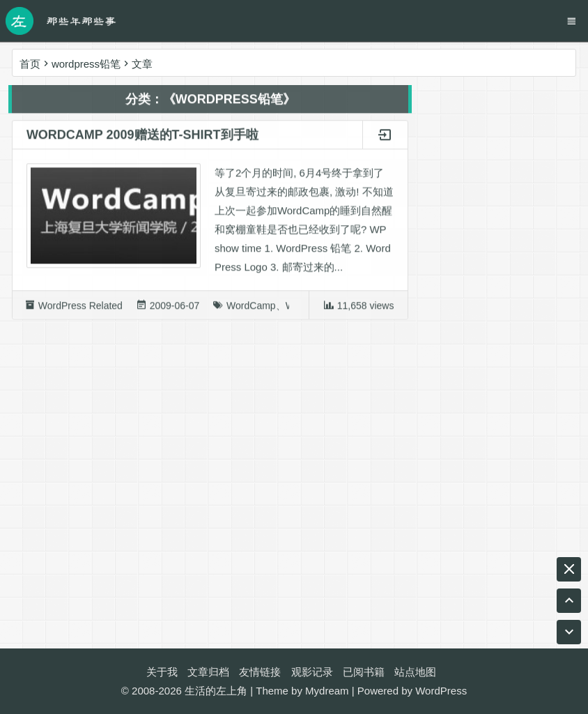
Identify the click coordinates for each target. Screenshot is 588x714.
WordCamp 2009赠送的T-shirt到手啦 (142, 138)
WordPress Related (80, 309)
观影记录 (312, 672)
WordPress (441, 691)
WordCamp (251, 309)
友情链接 (260, 672)
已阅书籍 (364, 672)
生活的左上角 (216, 691)
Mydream (327, 691)
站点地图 (415, 672)
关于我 (162, 672)
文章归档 (208, 672)
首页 (30, 64)
